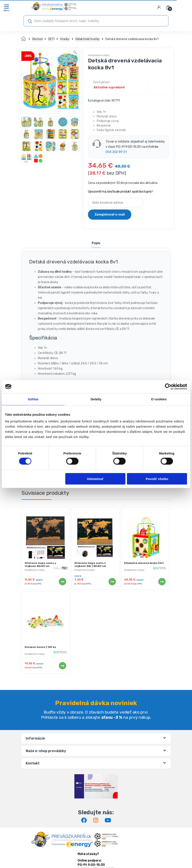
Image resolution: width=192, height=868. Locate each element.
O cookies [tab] (159, 399)
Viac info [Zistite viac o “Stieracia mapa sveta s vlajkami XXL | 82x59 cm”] (112, 582)
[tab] (96, 244)
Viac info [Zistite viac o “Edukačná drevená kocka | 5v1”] (162, 582)
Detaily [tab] (96, 399)
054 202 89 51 (116, 152)
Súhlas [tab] (33, 399)
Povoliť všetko (157, 479)
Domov (24, 39)
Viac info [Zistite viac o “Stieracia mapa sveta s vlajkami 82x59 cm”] (62, 582)
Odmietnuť (95, 479)
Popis (96, 243)
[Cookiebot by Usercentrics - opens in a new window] (168, 386)
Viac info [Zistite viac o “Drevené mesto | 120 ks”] (62, 666)
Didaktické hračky (88, 39)
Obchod (37, 39)
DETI (51, 39)
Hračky (65, 39)
